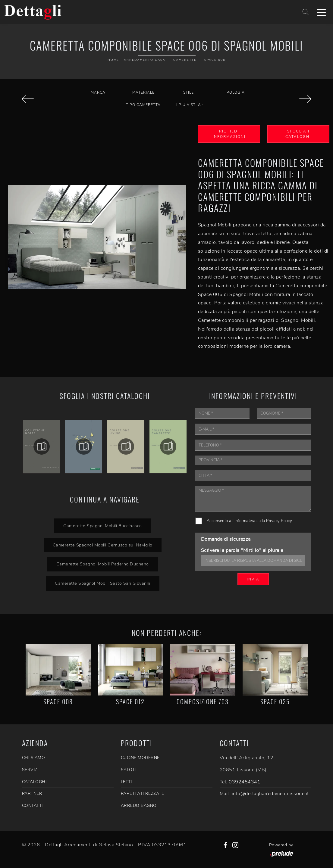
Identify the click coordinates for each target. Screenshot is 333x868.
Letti (126, 782)
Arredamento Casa (145, 60)
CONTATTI (32, 806)
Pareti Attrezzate (143, 793)
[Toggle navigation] (321, 12)
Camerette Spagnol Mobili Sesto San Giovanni (103, 583)
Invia (253, 579)
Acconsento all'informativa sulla (250, 521)
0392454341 (245, 782)
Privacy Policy (279, 521)
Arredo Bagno (139, 806)
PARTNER (32, 793)
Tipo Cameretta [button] (143, 105)
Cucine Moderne (140, 758)
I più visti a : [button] (190, 105)
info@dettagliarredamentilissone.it (270, 794)
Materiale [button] (143, 92)
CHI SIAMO (34, 758)
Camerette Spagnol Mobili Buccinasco (103, 526)
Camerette (185, 60)
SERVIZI (30, 770)
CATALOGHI (34, 782)
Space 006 (215, 60)
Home (113, 60)
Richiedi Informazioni (229, 134)
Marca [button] (98, 92)
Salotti (130, 770)
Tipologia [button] (234, 92)
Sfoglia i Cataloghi (298, 134)
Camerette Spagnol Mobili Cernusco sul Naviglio (103, 545)
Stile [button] (188, 92)
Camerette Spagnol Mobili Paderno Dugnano (103, 564)
